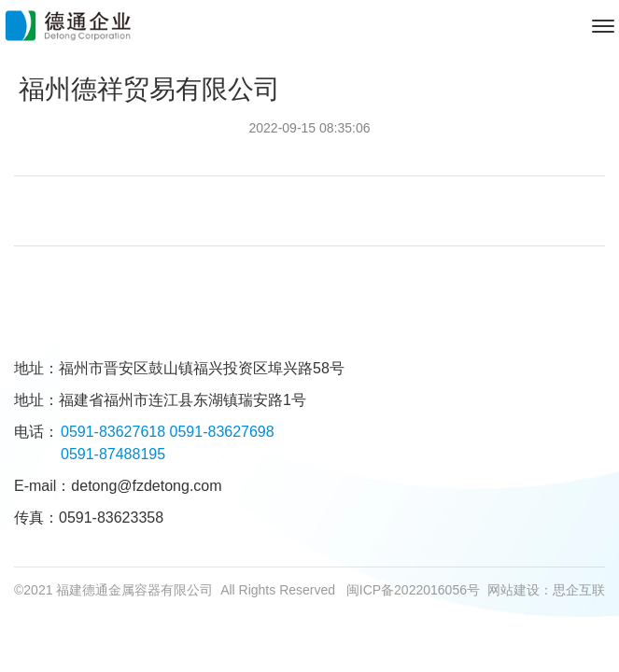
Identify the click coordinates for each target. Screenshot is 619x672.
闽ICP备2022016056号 (413, 590)
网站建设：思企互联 (546, 590)
